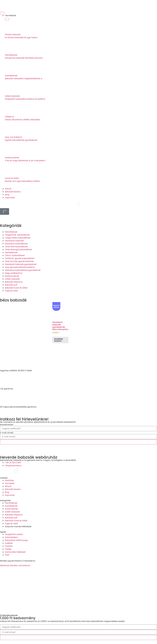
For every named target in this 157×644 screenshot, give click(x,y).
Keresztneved (7, 425)
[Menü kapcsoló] (2, 13)
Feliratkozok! (78, 442)
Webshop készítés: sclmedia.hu (15, 565)
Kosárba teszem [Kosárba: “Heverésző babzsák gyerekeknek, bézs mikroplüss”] (59, 340)
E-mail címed (7, 433)
